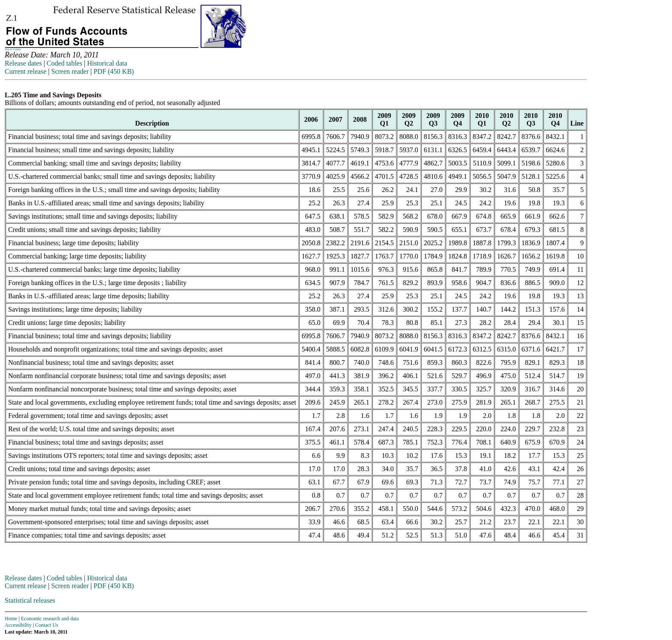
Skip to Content (13, 49)
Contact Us (47, 625)
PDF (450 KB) (114, 71)
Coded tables (64, 63)
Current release (25, 71)
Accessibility (18, 625)
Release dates (23, 63)
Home (11, 619)
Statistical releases (30, 600)
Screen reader (70, 71)
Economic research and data (50, 619)
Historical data (107, 63)
